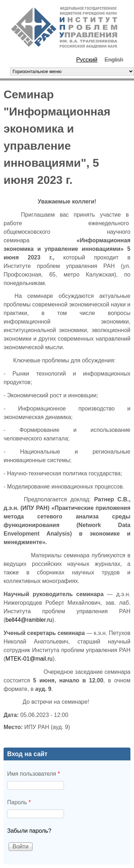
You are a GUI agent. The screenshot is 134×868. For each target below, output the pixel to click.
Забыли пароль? (29, 831)
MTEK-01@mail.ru (29, 659)
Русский (87, 60)
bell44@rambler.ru (29, 620)
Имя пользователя (34, 774)
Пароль (19, 802)
